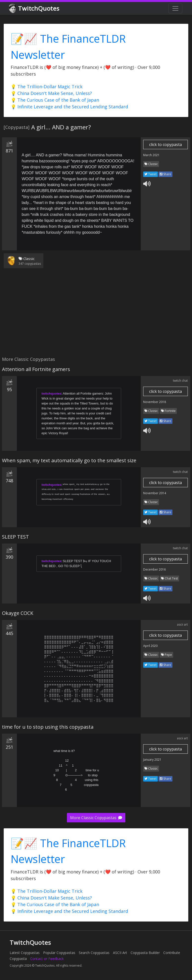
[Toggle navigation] (175, 8)
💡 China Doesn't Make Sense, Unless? (51, 93)
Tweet (151, 174)
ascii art (182, 624)
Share (165, 174)
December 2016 (154, 569)
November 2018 (155, 402)
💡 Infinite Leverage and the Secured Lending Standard (69, 107)
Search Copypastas (94, 953)
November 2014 (155, 493)
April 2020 (150, 646)
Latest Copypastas (25, 953)
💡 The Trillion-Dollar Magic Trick (47, 86)
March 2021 (151, 155)
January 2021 (152, 760)
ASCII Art (120, 953)
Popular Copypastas (59, 953)
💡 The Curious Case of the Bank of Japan (55, 100)
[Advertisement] (95, 315)
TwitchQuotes (35, 9)
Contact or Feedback (47, 959)
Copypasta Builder (145, 953)
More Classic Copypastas (96, 818)
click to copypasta (165, 144)
